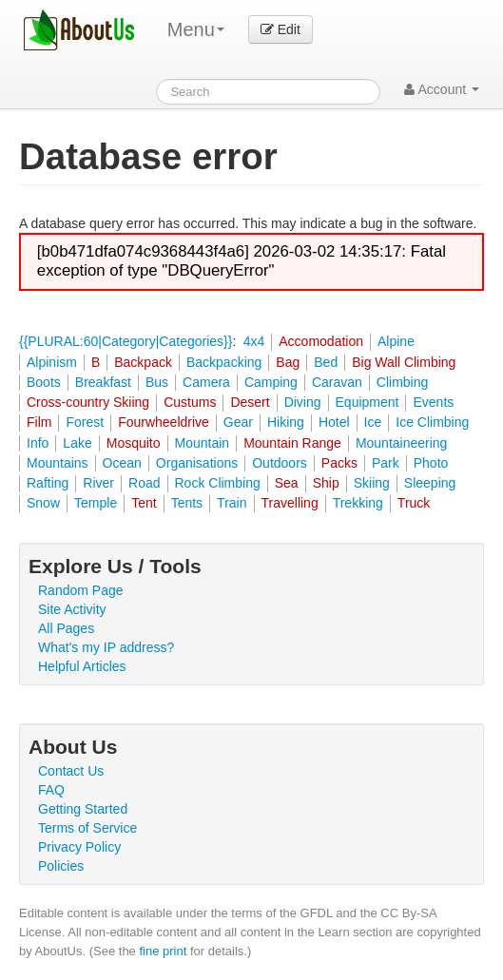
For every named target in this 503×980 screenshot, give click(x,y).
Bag (288, 362)
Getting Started (83, 809)
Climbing (402, 382)
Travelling (290, 503)
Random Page (81, 590)
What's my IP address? (106, 647)
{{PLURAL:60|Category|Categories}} (126, 341)
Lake (77, 443)
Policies (61, 866)
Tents (187, 503)
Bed (326, 362)
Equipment (368, 402)
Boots (44, 382)
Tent (144, 503)
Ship (326, 483)
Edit (281, 29)
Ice (373, 422)
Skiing (372, 483)
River (98, 483)
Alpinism (52, 362)
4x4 (254, 341)
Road (144, 483)
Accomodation (321, 341)
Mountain (203, 443)
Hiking (286, 422)
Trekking (358, 503)
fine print (163, 951)
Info (38, 443)
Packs (339, 463)
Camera (206, 382)
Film (39, 422)
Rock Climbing (218, 483)
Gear (238, 422)
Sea (287, 483)
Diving (303, 402)
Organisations (197, 463)
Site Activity (72, 609)
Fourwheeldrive (164, 422)
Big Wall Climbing (404, 362)
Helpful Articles (82, 666)
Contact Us (71, 771)
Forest (85, 422)
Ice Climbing (432, 422)
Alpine (396, 341)
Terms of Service (87, 828)
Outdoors (280, 463)
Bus (157, 382)
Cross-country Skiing (88, 402)
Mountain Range (292, 443)
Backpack (143, 362)
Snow (43, 503)
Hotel (334, 422)
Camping (271, 382)
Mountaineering (402, 443)
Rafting (48, 483)
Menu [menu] (196, 29)
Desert (250, 402)
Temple (96, 503)
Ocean (122, 463)
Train (232, 503)
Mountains (58, 463)
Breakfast (103, 382)
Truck (414, 503)
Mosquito (134, 443)
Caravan (337, 382)
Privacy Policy (79, 847)
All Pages (66, 628)
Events (433, 402)
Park (386, 463)
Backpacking (224, 362)
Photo (431, 463)
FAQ (51, 790)
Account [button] (442, 89)
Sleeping (430, 483)
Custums (190, 402)
